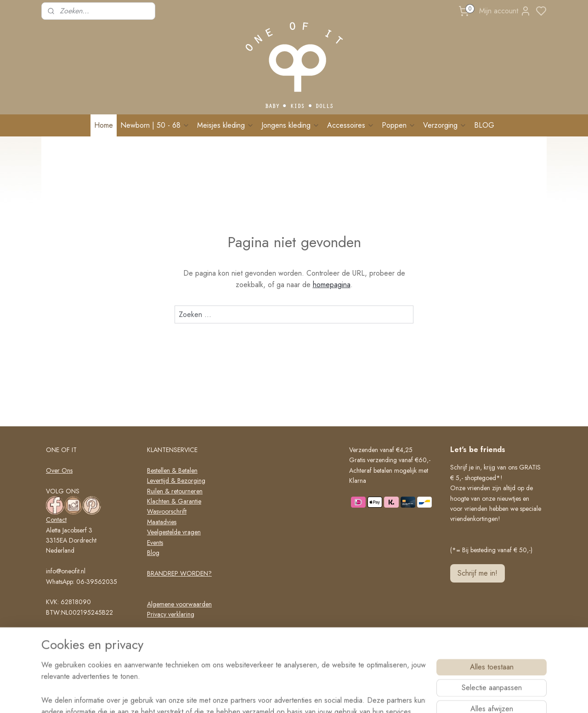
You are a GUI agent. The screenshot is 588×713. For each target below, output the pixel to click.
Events (155, 543)
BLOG (484, 125)
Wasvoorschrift (167, 511)
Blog (153, 553)
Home (104, 125)
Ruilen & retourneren (175, 491)
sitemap (317, 696)
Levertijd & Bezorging (176, 481)
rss (333, 696)
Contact (56, 520)
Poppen (399, 125)
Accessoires (351, 125)
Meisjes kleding (226, 125)
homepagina (332, 285)
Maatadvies (162, 522)
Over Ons (59, 470)
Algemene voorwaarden (179, 604)
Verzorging (445, 125)
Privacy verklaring (171, 614)
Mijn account (505, 11)
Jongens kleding (291, 125)
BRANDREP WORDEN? (179, 573)
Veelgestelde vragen (174, 532)
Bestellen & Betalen (172, 470)
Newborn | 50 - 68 (155, 125)
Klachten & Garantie (174, 501)
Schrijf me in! (478, 573)
